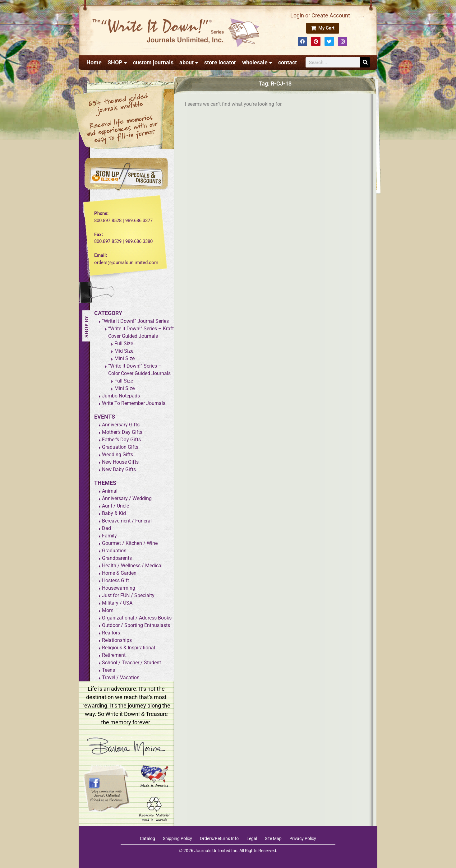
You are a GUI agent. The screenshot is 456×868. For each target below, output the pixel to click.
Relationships (117, 640)
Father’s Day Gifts (121, 440)
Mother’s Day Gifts (122, 432)
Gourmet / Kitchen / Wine (130, 543)
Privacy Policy (303, 838)
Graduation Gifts (120, 447)
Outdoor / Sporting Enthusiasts (136, 625)
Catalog (147, 838)
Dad (106, 528)
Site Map (273, 838)
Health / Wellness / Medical (132, 566)
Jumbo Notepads (121, 396)
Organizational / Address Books (137, 618)
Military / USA (117, 603)
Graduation (114, 551)
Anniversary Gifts (121, 425)
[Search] (365, 62)
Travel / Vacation (121, 678)
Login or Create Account (320, 15)
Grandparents (117, 558)
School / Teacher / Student (131, 663)
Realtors (111, 633)
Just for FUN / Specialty (128, 595)
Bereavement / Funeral (127, 521)
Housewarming (119, 588)
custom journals (153, 62)
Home (94, 62)
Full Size (124, 343)
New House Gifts (120, 462)
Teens (108, 670)
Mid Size (124, 351)
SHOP (117, 63)
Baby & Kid (114, 513)
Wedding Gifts (117, 455)
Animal (110, 491)
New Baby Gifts (119, 469)
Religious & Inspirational (129, 648)
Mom (108, 610)
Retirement (114, 655)
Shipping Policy (177, 838)
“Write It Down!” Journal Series (135, 321)
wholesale (257, 63)
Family (109, 536)
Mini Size (124, 358)
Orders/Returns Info (219, 838)
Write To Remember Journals (134, 403)
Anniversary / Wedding (127, 498)
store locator (220, 62)
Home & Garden (119, 573)
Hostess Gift (115, 580)
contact (288, 62)
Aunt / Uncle (115, 506)
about (189, 63)
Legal (252, 838)
